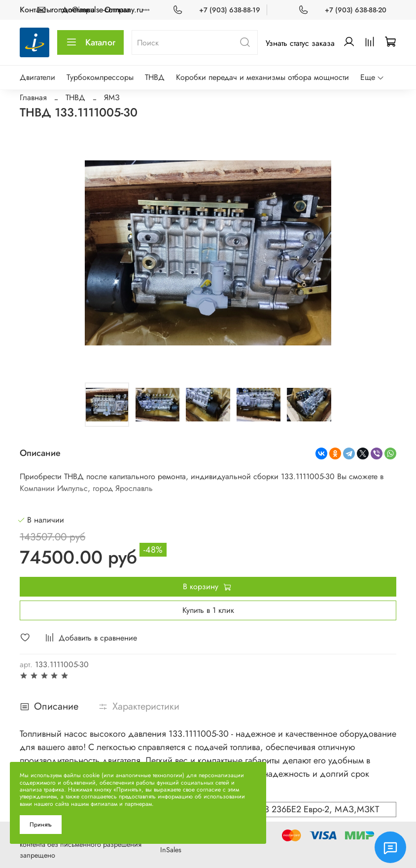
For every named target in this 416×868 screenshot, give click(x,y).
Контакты (36, 10)
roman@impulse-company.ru (97, 10)
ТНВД (155, 77)
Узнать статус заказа (300, 43)
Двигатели (37, 77)
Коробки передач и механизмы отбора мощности (262, 77)
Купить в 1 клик (208, 610)
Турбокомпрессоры (100, 77)
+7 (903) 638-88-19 (230, 10)
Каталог (90, 42)
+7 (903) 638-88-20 (356, 10)
